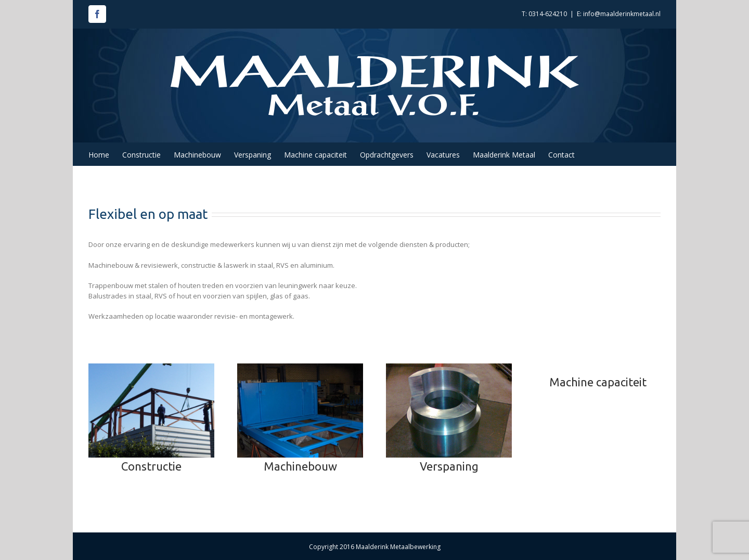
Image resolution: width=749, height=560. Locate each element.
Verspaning (449, 466)
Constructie (151, 466)
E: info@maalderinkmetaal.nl (619, 14)
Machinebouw (300, 466)
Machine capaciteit (598, 382)
